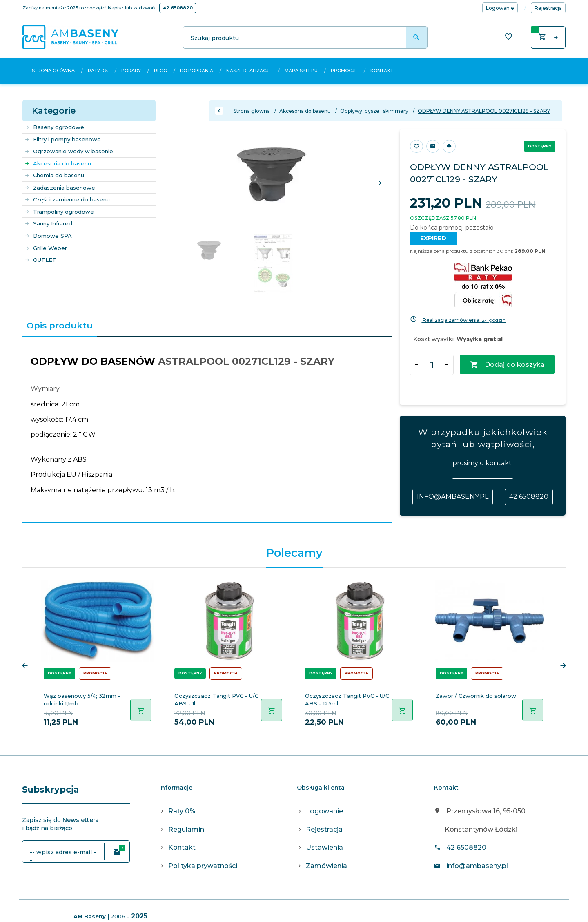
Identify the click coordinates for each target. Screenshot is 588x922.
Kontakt (382, 71)
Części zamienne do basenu (67, 199)
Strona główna (53, 71)
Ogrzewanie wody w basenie (69, 151)
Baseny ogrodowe (54, 127)
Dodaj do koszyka (507, 365)
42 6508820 (178, 8)
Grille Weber (46, 248)
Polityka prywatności (203, 866)
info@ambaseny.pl (453, 497)
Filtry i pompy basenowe (63, 139)
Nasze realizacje (249, 71)
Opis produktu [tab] (60, 325)
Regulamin (186, 829)
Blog (160, 71)
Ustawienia (324, 847)
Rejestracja (324, 829)
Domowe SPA (48, 236)
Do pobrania (197, 71)
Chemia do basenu (54, 175)
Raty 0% (98, 71)
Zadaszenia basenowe (60, 188)
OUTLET (40, 260)
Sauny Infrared (48, 223)
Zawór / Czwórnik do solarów (476, 696)
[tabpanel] (207, 430)
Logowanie (324, 811)
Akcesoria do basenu (58, 163)
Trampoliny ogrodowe (59, 212)
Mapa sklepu (301, 71)
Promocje (344, 71)
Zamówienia (326, 866)
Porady (131, 71)
